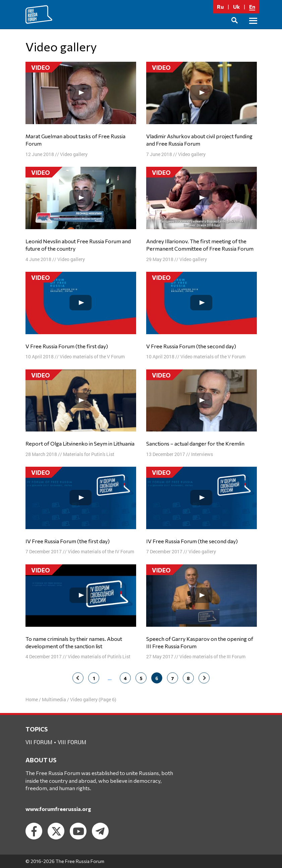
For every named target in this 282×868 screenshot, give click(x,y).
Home (32, 699)
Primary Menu (253, 28)
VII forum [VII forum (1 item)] (39, 742)
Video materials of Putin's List (99, 656)
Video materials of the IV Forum (101, 551)
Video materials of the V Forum (92, 356)
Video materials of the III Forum (212, 656)
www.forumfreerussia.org (58, 809)
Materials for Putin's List (89, 454)
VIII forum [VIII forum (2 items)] (72, 742)
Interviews (202, 454)
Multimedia (54, 699)
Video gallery (74, 154)
